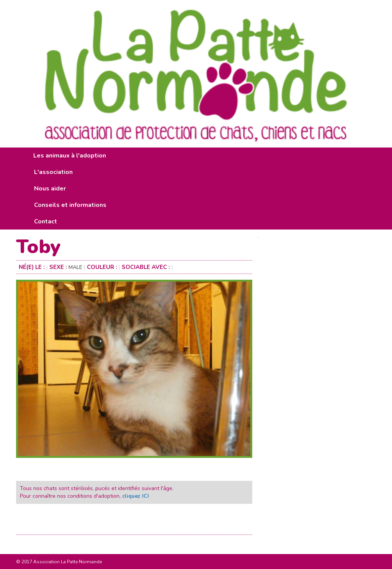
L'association (53, 172)
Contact (46, 221)
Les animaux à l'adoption (70, 156)
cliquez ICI (136, 496)
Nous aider (50, 189)
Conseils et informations (70, 205)
